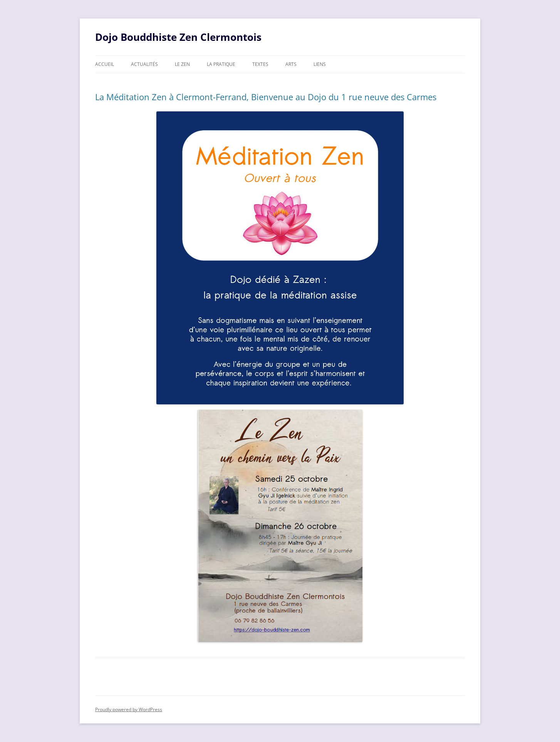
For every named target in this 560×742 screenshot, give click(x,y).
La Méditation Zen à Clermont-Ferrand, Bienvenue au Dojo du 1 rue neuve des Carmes (266, 97)
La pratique (221, 64)
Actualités (144, 64)
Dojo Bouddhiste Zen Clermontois (178, 37)
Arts (291, 64)
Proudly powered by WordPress (129, 709)
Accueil (105, 64)
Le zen (182, 64)
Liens (320, 64)
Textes (260, 64)
